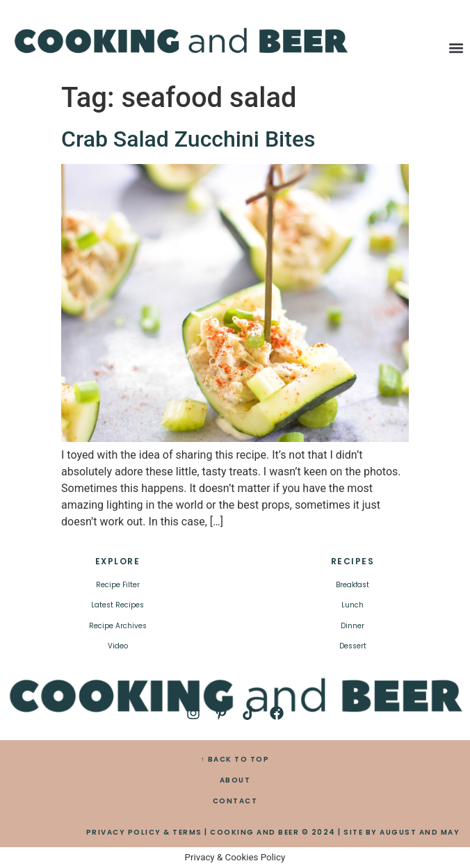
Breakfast (352, 585)
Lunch (352, 605)
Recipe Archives (118, 626)
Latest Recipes (117, 605)
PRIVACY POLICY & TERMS (144, 832)
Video (118, 646)
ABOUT (235, 780)
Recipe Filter (118, 585)
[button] (456, 48)
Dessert (353, 646)
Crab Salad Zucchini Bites (188, 139)
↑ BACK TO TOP (235, 759)
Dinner (352, 626)
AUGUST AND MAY (420, 832)
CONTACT (235, 801)
